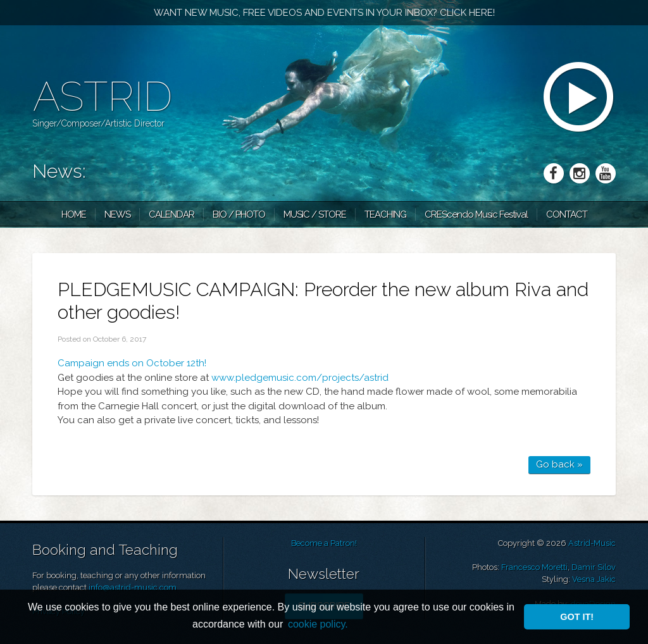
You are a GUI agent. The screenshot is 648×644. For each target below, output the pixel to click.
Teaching (385, 214)
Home (74, 214)
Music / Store (315, 214)
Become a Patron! (324, 543)
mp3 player (580, 98)
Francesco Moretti (534, 567)
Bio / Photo (239, 214)
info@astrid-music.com (133, 587)
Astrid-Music (592, 543)
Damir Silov (594, 567)
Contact (567, 214)
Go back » (559, 464)
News (117, 214)
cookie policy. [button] (318, 624)
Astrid (103, 96)
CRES (476, 214)
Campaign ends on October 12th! (132, 363)
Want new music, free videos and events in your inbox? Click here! (324, 13)
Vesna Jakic (594, 579)
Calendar (171, 214)
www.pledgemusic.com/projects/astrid (300, 378)
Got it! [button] (577, 617)
